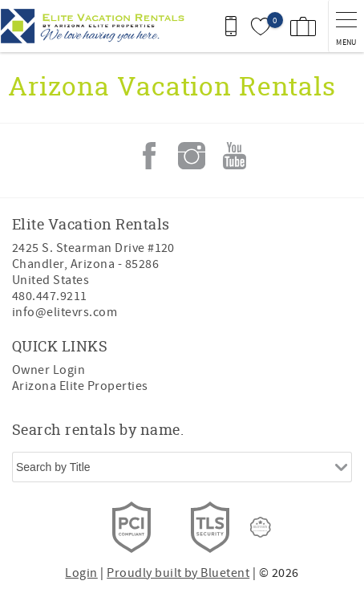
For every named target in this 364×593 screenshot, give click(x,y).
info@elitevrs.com (65, 312)
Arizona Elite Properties (80, 386)
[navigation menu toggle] (346, 26)
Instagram (192, 156)
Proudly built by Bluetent (178, 573)
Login (81, 573)
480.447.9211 (50, 296)
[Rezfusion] (261, 527)
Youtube (234, 156)
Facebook (149, 156)
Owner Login (49, 370)
